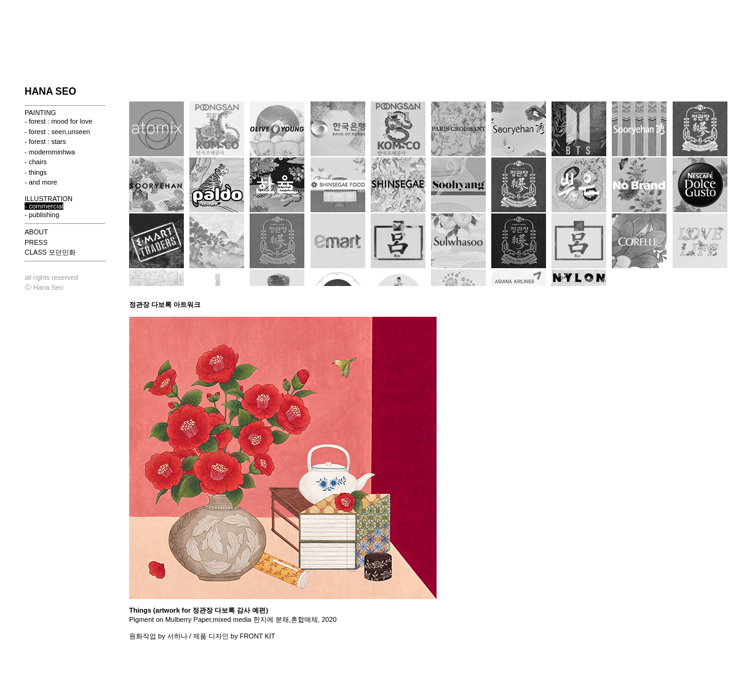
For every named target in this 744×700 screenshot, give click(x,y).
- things (36, 172)
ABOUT (36, 232)
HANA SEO (50, 91)
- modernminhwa (50, 152)
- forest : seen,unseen (57, 132)
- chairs (36, 162)
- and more (41, 182)
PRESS (36, 242)
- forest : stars (45, 141)
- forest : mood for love (58, 121)
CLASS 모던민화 (50, 252)
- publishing (42, 215)
